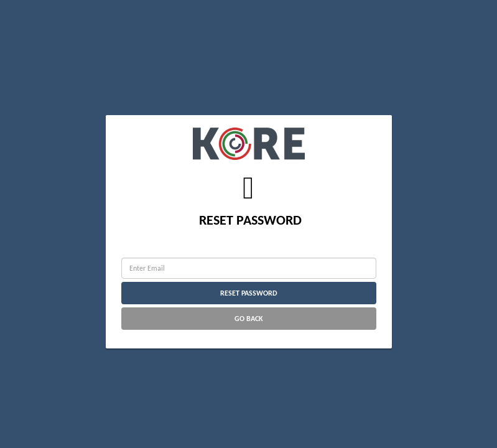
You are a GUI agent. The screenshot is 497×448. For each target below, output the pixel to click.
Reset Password (249, 293)
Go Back (249, 319)
